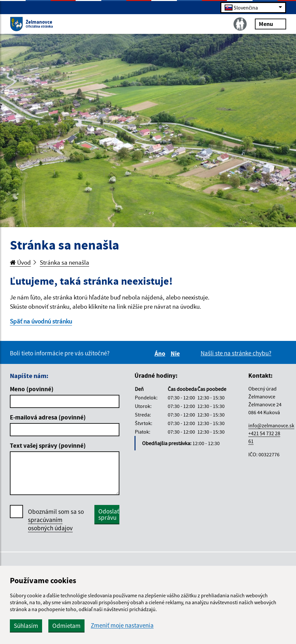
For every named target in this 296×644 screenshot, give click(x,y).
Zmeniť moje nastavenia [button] (122, 625)
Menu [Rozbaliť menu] (271, 24)
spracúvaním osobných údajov (50, 524)
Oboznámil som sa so (56, 520)
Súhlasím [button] (26, 626)
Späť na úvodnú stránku (41, 321)
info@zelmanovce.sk (271, 425)
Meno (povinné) (32, 389)
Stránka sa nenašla (64, 262)
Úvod (20, 262)
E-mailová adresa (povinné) (48, 417)
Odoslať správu (109, 514)
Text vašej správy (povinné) (48, 445)
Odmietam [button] (66, 626)
